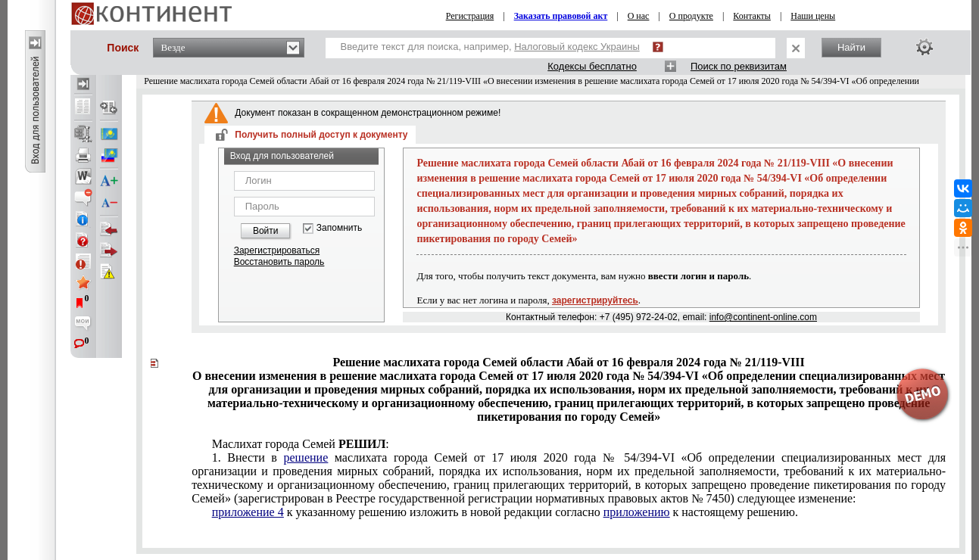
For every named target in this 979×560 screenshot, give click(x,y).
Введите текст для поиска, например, (490, 47)
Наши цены (813, 16)
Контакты (752, 16)
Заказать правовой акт (561, 16)
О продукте (691, 16)
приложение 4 (248, 512)
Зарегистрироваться (277, 250)
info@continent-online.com (763, 317)
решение (306, 457)
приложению (637, 512)
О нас (639, 16)
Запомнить (339, 228)
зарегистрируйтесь (595, 300)
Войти (266, 231)
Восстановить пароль (279, 262)
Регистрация (470, 16)
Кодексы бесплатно (592, 66)
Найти (851, 47)
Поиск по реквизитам (739, 66)
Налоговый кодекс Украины (577, 47)
